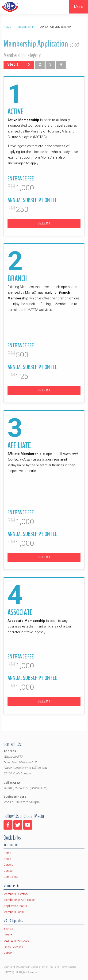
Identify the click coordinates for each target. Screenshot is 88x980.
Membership (26, 27)
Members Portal (14, 912)
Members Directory (16, 894)
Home (7, 27)
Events (8, 935)
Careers (8, 865)
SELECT (44, 223)
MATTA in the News (16, 941)
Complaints (11, 877)
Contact (8, 871)
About (7, 859)
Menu (79, 7)
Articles (8, 929)
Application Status (15, 906)
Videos (8, 953)
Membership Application (19, 900)
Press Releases (13, 947)
